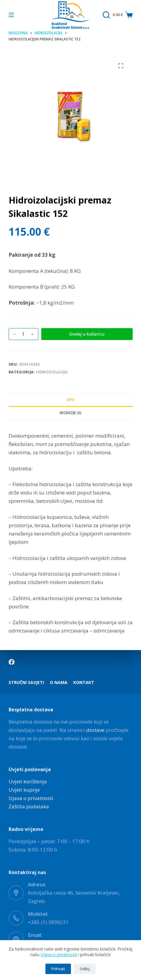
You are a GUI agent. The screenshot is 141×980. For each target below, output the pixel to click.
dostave (95, 730)
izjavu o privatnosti (59, 955)
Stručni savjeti (26, 682)
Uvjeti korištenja (28, 781)
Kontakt (84, 682)
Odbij (85, 969)
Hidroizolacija (52, 372)
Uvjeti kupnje (24, 790)
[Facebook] (12, 662)
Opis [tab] (70, 400)
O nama (59, 682)
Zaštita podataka (29, 806)
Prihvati (58, 969)
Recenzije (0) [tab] (70, 413)
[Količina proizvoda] (23, 334)
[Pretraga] (106, 15)
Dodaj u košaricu (87, 334)
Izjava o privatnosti (31, 798)
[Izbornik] (11, 15)
